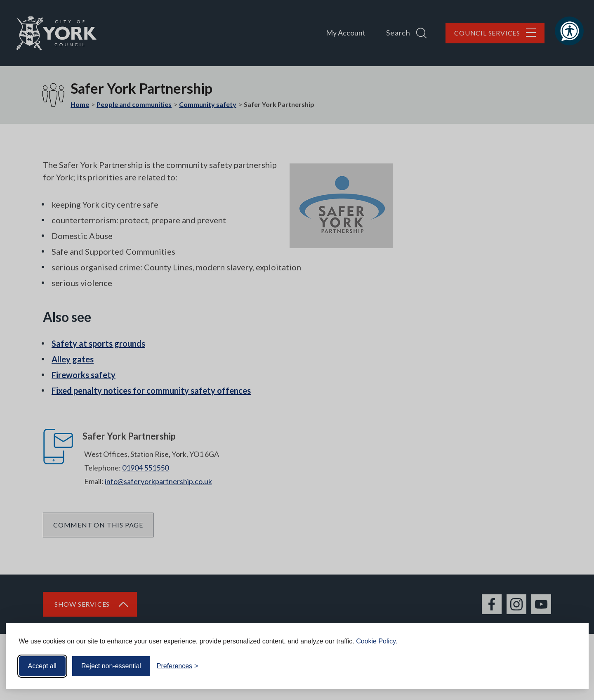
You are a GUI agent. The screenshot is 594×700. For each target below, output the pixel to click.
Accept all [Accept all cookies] (42, 666)
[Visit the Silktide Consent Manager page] (570, 666)
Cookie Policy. (377, 641)
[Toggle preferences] (178, 666)
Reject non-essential (111, 666)
